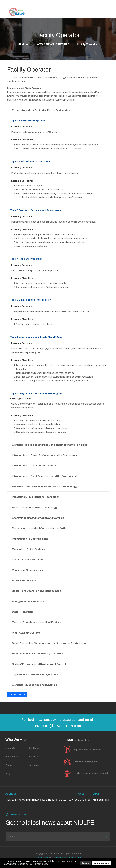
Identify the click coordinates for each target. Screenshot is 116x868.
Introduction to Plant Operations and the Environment (44, 476)
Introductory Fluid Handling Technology (36, 497)
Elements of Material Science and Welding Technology (45, 487)
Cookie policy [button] (25, 864)
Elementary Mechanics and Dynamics (35, 685)
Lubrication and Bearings (27, 560)
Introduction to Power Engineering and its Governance (45, 455)
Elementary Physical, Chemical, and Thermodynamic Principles (50, 445)
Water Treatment (22, 612)
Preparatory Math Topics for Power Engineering (41, 110)
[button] (110, 12)
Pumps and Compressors (27, 570)
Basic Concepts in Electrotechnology (35, 507)
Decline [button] (85, 863)
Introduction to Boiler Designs (30, 539)
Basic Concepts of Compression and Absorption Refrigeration (50, 643)
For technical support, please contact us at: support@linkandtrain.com (58, 723)
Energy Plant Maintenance (28, 601)
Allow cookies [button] (102, 863)
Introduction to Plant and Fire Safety (34, 466)
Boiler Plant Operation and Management (36, 591)
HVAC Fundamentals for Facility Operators (38, 654)
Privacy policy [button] (41, 864)
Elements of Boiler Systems (29, 549)
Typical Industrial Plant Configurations (35, 674)
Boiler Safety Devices (25, 581)
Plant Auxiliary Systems (26, 633)
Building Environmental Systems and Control (39, 664)
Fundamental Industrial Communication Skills (39, 528)
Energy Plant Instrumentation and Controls (38, 518)
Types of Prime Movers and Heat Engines (37, 622)
